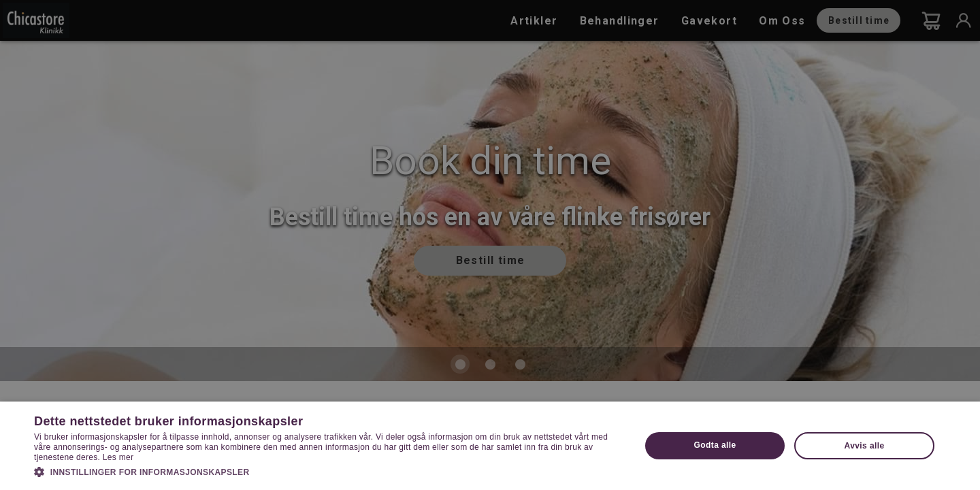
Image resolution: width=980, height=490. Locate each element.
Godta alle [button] (715, 445)
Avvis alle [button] (865, 446)
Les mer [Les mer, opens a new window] (118, 457)
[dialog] (490, 245)
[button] (328, 471)
